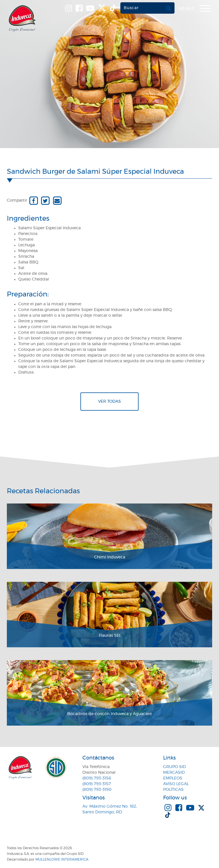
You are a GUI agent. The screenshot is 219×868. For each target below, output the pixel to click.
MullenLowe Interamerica (62, 859)
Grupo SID (175, 767)
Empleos (173, 778)
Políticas (173, 790)
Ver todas (109, 402)
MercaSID (174, 773)
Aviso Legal (176, 784)
